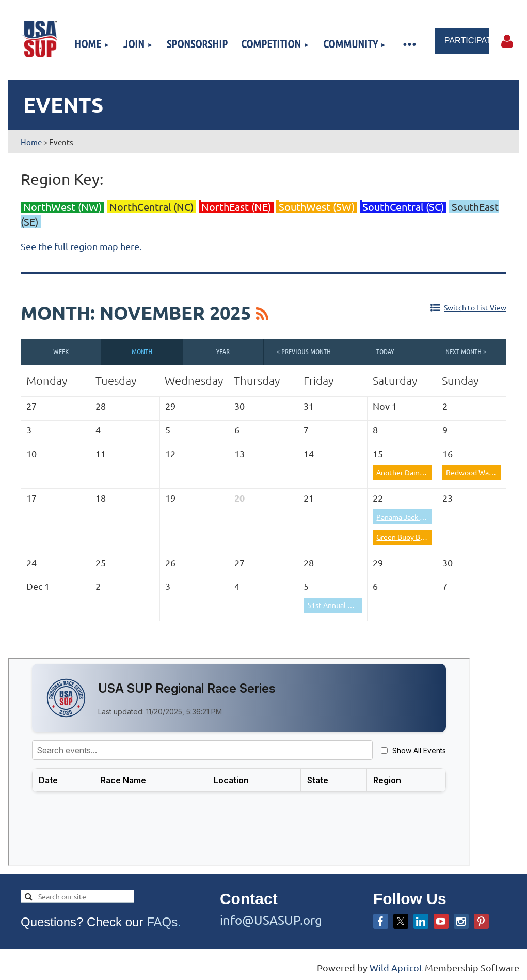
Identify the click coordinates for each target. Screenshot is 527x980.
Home (31, 142)
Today (385, 351)
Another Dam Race (407, 472)
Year (223, 351)
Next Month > (466, 351)
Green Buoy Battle (406, 537)
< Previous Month (304, 351)
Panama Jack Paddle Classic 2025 (430, 517)
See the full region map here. (81, 246)
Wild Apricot (396, 967)
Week (61, 351)
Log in (507, 41)
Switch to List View (475, 307)
